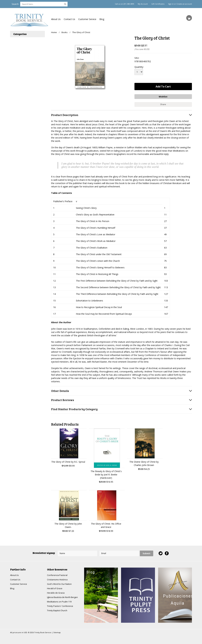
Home (54, 32)
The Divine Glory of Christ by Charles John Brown (144, 463)
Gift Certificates (158, 4)
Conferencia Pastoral (58, 574)
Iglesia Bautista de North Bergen (64, 597)
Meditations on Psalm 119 (60, 602)
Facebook (167, 553)
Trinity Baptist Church (58, 611)
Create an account (184, 4)
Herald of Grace (55, 588)
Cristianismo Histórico (58, 579)
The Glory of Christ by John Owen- (68, 525)
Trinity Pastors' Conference (61, 606)
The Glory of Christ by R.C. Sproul (68, 461)
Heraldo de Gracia (56, 593)
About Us (56, 19)
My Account (143, 4)
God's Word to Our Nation (60, 584)
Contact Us (69, 19)
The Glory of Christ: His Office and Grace (106, 525)
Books (65, 32)
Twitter (160, 553)
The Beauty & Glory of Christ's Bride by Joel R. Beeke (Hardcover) (106, 474)
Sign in (171, 4)
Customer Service (87, 19)
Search (15, 4)
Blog (102, 19)
